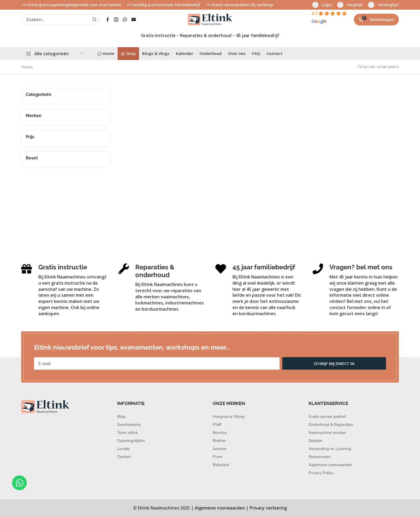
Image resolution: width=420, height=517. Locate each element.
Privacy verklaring (268, 508)
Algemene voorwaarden (220, 508)
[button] (322, 5)
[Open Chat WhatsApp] (19, 483)
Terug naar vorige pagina (378, 67)
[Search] (95, 20)
